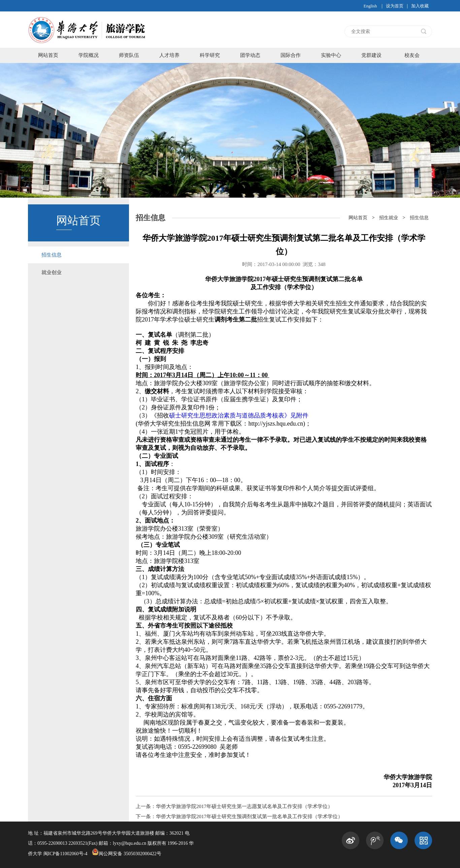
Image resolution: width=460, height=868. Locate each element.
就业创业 (52, 272)
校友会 (412, 55)
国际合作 (291, 55)
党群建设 (371, 55)
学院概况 (89, 55)
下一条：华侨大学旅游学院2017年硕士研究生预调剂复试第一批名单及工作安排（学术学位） (239, 816)
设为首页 (395, 6)
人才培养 (169, 55)
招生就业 (389, 218)
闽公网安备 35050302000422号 (127, 854)
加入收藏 (420, 6)
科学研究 (210, 55)
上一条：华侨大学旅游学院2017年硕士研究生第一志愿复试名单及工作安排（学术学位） (234, 806)
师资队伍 (129, 55)
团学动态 (250, 55)
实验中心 (331, 55)
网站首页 (48, 55)
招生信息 (52, 255)
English (370, 6)
